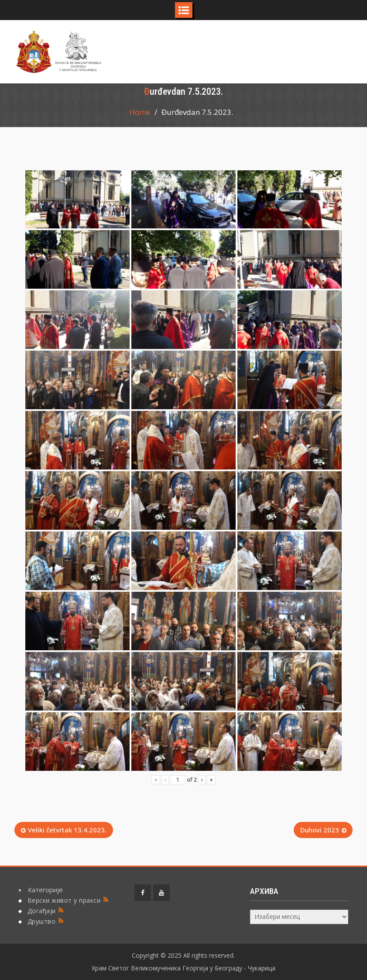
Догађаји (42, 911)
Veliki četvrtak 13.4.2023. (67, 830)
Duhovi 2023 (320, 830)
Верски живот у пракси (64, 900)
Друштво (42, 921)
